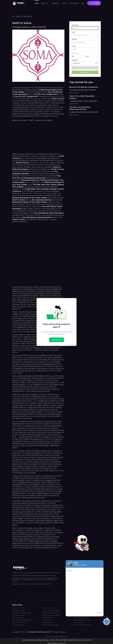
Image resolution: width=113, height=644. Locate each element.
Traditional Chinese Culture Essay (35, 176)
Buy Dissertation (48, 618)
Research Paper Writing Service (23, 620)
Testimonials (74, 3)
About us (45, 3)
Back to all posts (22, 16)
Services (56, 3)
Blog (65, 3)
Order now (85, 72)
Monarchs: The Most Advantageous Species (38, 97)
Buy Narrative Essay (19, 610)
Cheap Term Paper (19, 615)
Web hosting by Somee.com (57, 637)
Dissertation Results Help (51, 613)
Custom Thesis (47, 623)
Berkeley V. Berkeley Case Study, (38, 193)
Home (37, 3)
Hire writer (94, 3)
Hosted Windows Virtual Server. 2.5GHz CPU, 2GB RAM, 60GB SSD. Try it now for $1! (56, 640)
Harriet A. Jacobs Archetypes (44, 163)
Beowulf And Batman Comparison (84, 87)
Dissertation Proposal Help (52, 615)
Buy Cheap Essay (18, 618)
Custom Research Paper (51, 610)
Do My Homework (49, 608)
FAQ (83, 3)
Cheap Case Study (18, 625)
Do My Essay (47, 620)
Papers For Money (18, 608)
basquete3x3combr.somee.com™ (40, 632)
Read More (74, 93)
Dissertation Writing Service (21, 613)
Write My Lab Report (19, 623)
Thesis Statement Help (50, 625)
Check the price (56, 340)
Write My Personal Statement (83, 625)
